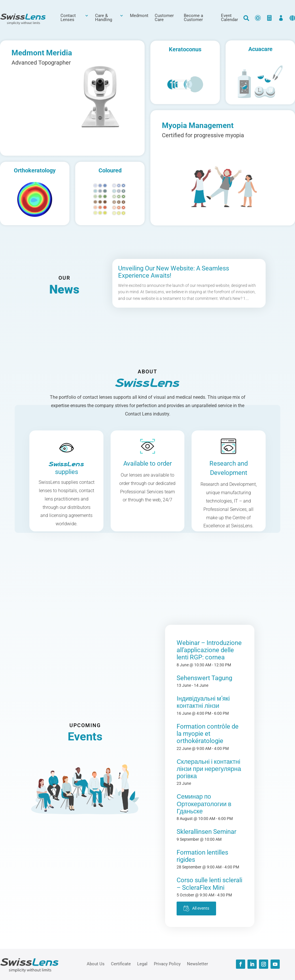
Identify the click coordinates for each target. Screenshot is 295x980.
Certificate (121, 964)
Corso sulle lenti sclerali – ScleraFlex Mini (209, 884)
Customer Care (164, 18)
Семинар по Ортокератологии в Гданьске (204, 804)
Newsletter (197, 964)
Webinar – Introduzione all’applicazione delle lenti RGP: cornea (209, 650)
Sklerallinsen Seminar (206, 832)
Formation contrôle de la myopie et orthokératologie (208, 734)
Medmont (139, 16)
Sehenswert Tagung (204, 678)
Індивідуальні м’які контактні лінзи (203, 702)
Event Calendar (229, 18)
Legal (142, 964)
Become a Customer (193, 18)
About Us (96, 964)
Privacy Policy (167, 964)
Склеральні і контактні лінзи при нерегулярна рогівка (209, 769)
